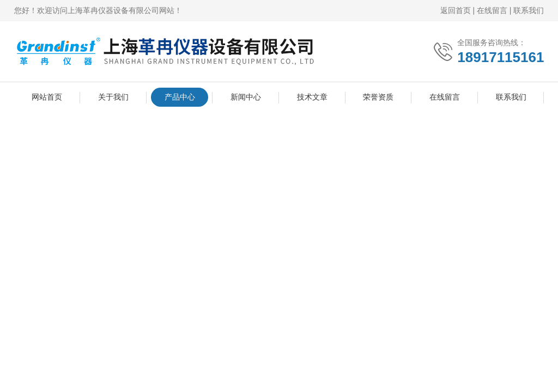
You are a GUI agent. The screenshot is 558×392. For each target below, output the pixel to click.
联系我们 (529, 10)
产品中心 (180, 97)
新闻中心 (246, 97)
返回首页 (456, 10)
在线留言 (492, 10)
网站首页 (47, 97)
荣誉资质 (378, 97)
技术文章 (312, 97)
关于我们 (113, 97)
